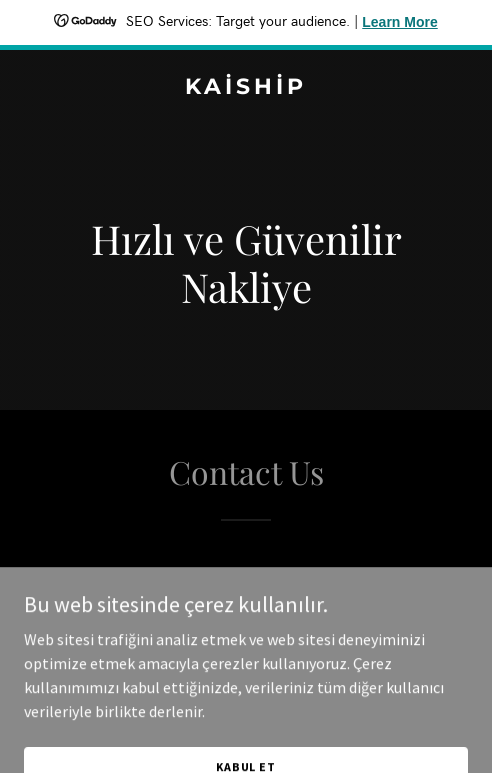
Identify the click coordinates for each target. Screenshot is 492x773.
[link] (246, 88)
